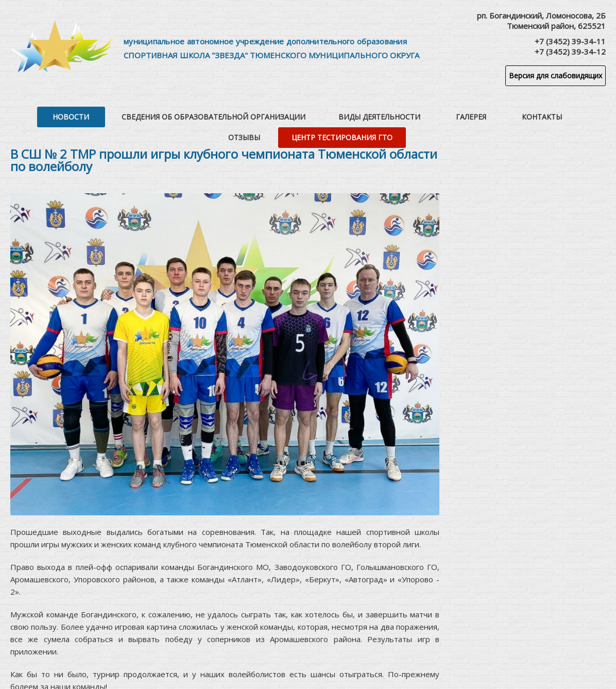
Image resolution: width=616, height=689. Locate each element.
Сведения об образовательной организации (156, 113)
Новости (34, 113)
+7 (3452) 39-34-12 (570, 52)
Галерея (374, 113)
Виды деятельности (302, 113)
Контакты (424, 113)
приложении (33, 648)
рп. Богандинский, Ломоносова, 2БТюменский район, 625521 (541, 21)
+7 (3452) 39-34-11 (570, 41)
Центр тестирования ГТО (552, 113)
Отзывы (475, 113)
